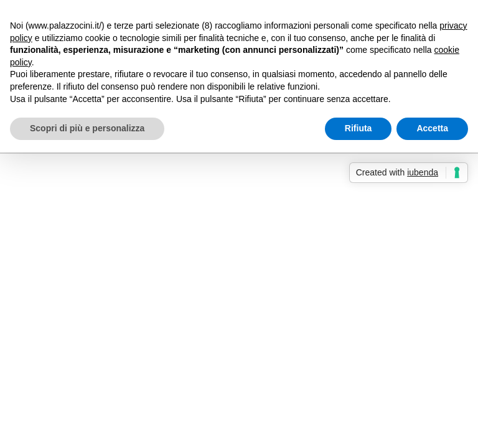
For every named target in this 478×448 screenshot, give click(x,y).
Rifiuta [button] (358, 128)
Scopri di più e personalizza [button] (87, 128)
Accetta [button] (432, 128)
